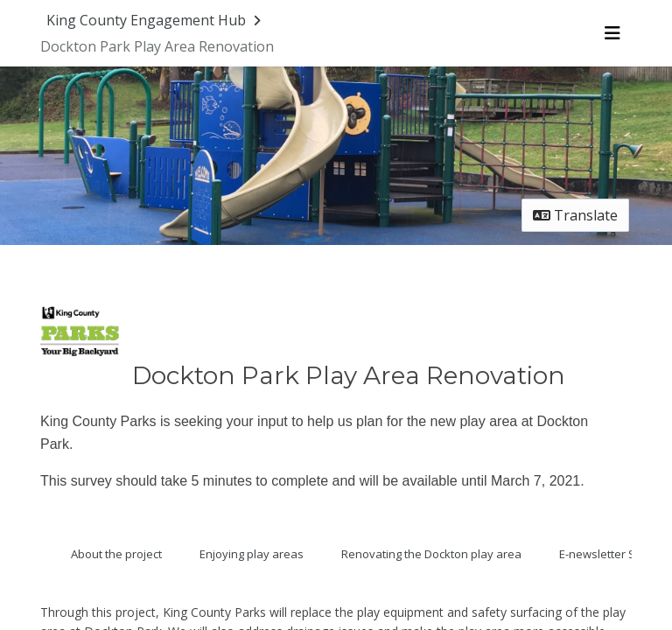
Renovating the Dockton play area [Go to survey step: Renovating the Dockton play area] (431, 554)
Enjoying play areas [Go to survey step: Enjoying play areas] (252, 554)
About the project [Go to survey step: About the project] (116, 554)
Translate (575, 215)
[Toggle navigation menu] (612, 33)
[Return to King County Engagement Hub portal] (155, 20)
